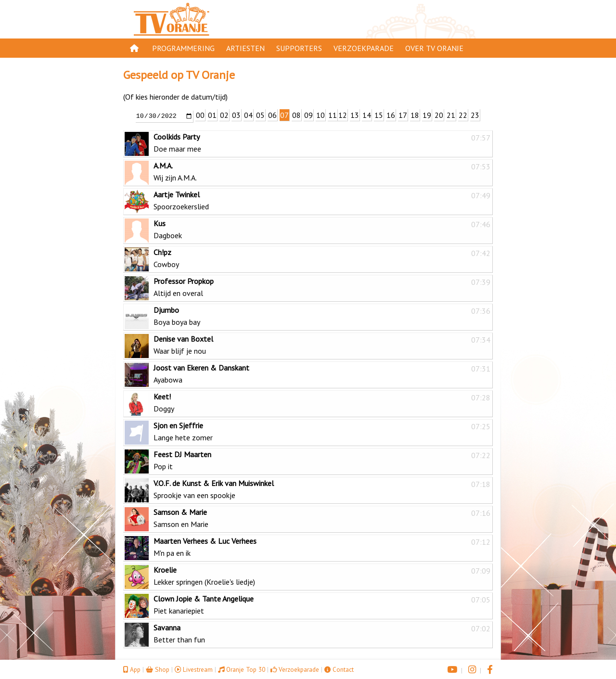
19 (427, 115)
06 (272, 115)
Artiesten (245, 48)
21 (451, 115)
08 (296, 115)
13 (355, 115)
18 (415, 115)
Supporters (299, 48)
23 (475, 115)
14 (367, 115)
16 (391, 115)
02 (224, 115)
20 (439, 115)
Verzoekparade (364, 48)
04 (248, 115)
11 (333, 115)
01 (212, 115)
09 (308, 115)
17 (403, 115)
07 (284, 115)
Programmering (183, 48)
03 (236, 115)
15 (379, 115)
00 (200, 115)
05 (260, 115)
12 (343, 115)
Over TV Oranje (434, 48)
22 (463, 115)
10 (321, 115)
